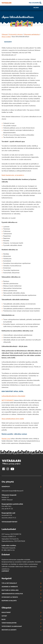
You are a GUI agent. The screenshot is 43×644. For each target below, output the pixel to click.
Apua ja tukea (6, 37)
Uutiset (4, 616)
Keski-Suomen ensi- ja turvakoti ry (13, 175)
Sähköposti (6, 487)
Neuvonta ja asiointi (9, 630)
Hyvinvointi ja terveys (16, 35)
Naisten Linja (6, 439)
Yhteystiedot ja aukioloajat (12, 626)
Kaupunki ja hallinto (9, 601)
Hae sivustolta (34, 3)
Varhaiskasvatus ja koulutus (12, 594)
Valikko (37, 8)
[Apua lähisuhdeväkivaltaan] (7, 3)
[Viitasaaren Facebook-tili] (4, 469)
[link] (7, 42)
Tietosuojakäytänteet (10, 522)
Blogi (4, 620)
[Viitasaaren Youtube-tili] (12, 469)
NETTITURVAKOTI (8, 400)
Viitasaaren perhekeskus (32, 35)
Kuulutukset (6, 613)
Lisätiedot (5, 571)
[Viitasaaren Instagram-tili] (8, 469)
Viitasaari (5, 35)
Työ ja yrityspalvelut (9, 583)
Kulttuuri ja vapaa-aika (10, 590)
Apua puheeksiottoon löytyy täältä (13, 419)
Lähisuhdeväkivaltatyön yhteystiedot (13, 396)
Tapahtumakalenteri (9, 623)
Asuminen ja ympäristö (10, 587)
